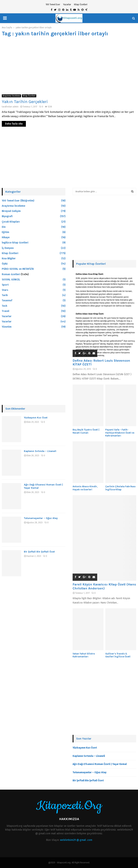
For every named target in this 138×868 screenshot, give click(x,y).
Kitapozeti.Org (69, 806)
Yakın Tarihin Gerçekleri (25, 102)
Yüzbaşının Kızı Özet (36, 418)
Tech (4, 306)
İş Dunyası (8, 248)
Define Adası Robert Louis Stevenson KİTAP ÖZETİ (101, 363)
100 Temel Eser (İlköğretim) (18, 201)
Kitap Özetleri (81, 5)
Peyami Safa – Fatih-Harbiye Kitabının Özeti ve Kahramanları (120, 433)
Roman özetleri (11, 274)
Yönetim (7, 327)
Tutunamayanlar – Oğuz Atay (41, 518)
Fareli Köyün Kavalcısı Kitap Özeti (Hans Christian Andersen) (104, 586)
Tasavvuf (7, 300)
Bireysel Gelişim (11, 211)
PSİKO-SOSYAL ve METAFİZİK (18, 269)
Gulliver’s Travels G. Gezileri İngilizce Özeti (118, 655)
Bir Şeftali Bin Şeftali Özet (39, 552)
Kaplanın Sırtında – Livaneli (40, 451)
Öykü (5, 264)
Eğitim (5, 232)
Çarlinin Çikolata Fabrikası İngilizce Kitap (120, 488)
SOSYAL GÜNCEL (11, 280)
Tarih (5, 295)
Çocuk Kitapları (11, 222)
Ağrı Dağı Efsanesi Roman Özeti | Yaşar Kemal (100, 764)
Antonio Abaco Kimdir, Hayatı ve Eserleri (85, 488)
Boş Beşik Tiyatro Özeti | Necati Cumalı (86, 431)
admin (16, 107)
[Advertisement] (69, 66)
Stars (5, 290)
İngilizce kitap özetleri (15, 243)
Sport (5, 285)
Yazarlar (67, 5)
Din (4, 227)
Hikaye (6, 237)
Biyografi (7, 216)
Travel (5, 311)
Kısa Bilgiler (9, 258)
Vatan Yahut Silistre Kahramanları (84, 655)
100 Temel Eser (53, 5)
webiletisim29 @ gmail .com (76, 840)
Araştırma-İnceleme (11, 96)
